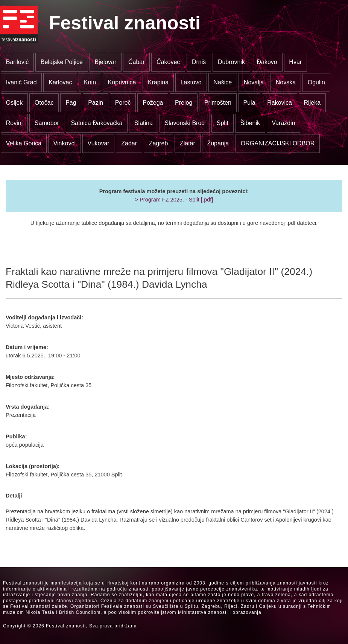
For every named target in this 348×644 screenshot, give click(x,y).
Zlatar (188, 143)
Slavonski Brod (185, 123)
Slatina (144, 123)
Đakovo (267, 62)
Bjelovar (106, 62)
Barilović (17, 62)
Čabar (137, 62)
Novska (286, 82)
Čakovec (168, 62)
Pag (71, 103)
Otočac (44, 103)
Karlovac (60, 82)
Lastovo (191, 82)
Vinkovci (65, 143)
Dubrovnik (231, 62)
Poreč (123, 103)
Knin (90, 82)
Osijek (14, 103)
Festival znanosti (125, 23)
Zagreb (159, 143)
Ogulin (316, 82)
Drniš (199, 62)
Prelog (184, 103)
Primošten (218, 103)
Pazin (96, 103)
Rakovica (280, 103)
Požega (153, 103)
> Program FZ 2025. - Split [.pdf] (174, 200)
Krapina (158, 82)
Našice (223, 82)
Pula (249, 103)
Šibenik (250, 123)
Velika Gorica (24, 143)
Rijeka (312, 103)
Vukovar (99, 143)
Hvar (295, 62)
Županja (218, 143)
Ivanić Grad (21, 82)
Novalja (254, 82)
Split (223, 123)
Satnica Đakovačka (96, 123)
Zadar (129, 143)
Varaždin (284, 123)
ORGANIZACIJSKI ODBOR (278, 143)
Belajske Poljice (62, 62)
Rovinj (14, 123)
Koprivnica (122, 82)
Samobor (47, 123)
